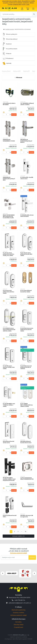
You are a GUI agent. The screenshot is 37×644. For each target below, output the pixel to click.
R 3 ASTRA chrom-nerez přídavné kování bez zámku (27, 330)
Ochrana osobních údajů (18, 553)
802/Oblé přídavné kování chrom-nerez (26, 442)
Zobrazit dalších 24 (18, 536)
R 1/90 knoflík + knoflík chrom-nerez (27, 178)
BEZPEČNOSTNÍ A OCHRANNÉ (23, 29)
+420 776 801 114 (20, 600)
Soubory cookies (18, 613)
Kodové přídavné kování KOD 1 (10, 516)
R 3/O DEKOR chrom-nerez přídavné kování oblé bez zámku (9, 330)
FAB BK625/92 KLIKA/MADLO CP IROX (9, 140)
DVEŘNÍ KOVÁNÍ (10, 29)
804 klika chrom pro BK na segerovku (27, 516)
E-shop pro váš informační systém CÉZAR (19, 639)
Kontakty (18, 622)
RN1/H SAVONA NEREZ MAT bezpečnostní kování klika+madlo (9, 216)
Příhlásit (32, 557)
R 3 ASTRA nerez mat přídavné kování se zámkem (26, 367)
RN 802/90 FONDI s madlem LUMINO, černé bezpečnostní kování (9, 479)
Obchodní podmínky (19, 610)
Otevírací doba (19, 625)
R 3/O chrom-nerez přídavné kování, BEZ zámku (26, 254)
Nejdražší (26, 71)
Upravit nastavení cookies (19, 637)
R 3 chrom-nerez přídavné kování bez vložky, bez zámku (9, 254)
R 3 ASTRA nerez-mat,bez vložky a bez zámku (9, 367)
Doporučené (6, 71)
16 (26, 532)
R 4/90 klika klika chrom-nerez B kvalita (27, 216)
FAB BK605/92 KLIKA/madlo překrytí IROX (9, 179)
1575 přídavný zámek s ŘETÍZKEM (9, 104)
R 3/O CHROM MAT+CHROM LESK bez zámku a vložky (27, 405)
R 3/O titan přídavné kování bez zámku (26, 291)
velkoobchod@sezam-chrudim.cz (20, 603)
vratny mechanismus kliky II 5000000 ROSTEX (27, 478)
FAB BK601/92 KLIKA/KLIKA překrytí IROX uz (26, 141)
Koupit (14, 115)
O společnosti (19, 627)
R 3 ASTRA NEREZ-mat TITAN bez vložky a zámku (9, 405)
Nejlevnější (17, 71)
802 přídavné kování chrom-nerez (9, 442)
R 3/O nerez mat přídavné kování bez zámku (9, 292)
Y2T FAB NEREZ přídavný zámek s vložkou (27, 104)
